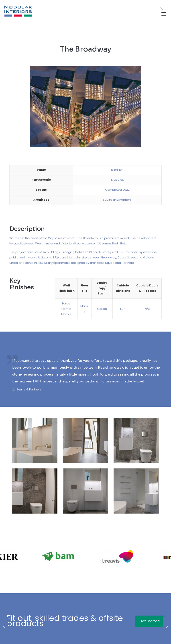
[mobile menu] (164, 14)
